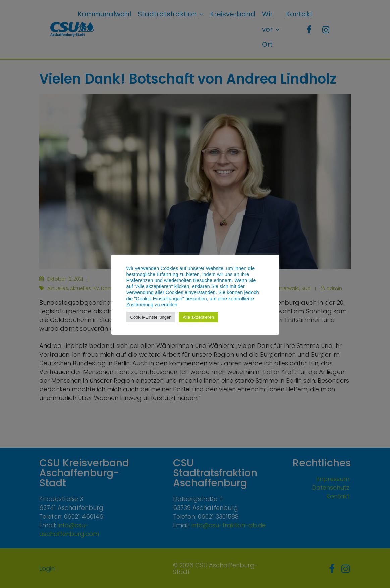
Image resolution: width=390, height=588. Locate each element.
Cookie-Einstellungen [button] (151, 317)
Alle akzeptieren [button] (198, 317)
